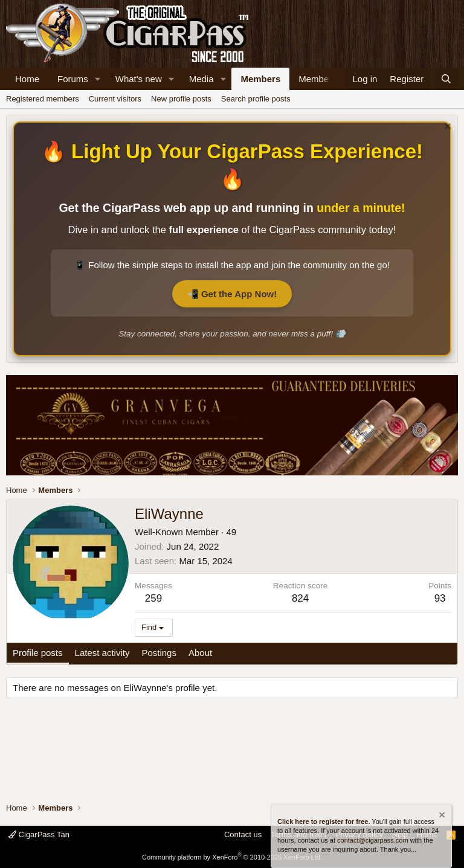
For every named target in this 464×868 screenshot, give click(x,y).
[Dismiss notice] (446, 128)
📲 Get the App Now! (232, 294)
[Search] (446, 79)
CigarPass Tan (39, 834)
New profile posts (181, 99)
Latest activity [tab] (102, 653)
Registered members (43, 99)
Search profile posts (256, 99)
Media (201, 79)
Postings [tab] (159, 653)
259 (153, 598)
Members (260, 79)
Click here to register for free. (324, 821)
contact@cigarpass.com (373, 840)
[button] (98, 79)
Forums (73, 79)
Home (27, 79)
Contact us (243, 834)
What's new (139, 79)
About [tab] (200, 653)
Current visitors (115, 99)
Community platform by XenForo (232, 857)
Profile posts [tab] (38, 653)
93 (440, 598)
